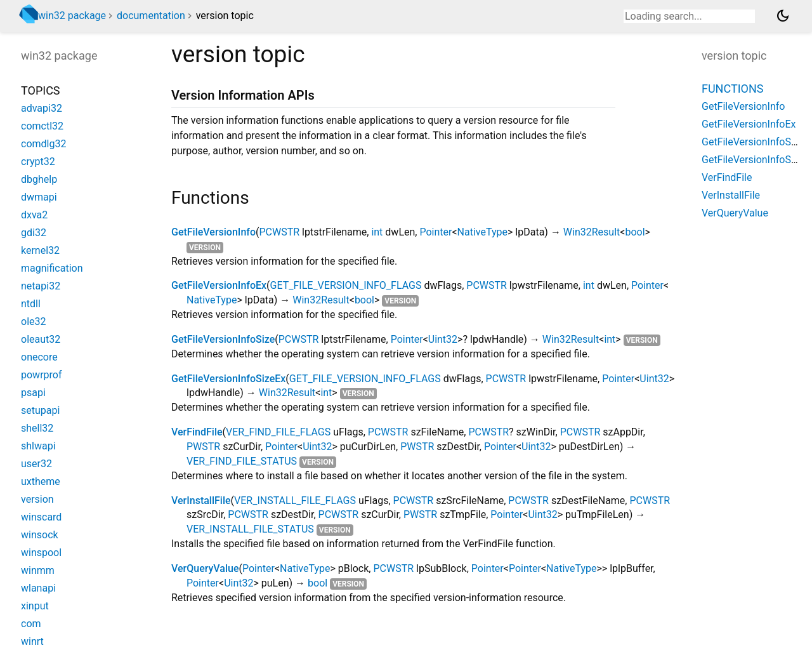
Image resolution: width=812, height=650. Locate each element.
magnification (52, 268)
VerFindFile (197, 432)
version (205, 248)
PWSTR (203, 447)
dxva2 (34, 215)
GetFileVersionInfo (213, 232)
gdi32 (34, 233)
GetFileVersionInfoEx (219, 285)
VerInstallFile (201, 501)
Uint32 (443, 339)
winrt (32, 641)
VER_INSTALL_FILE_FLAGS (295, 501)
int (377, 232)
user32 (36, 464)
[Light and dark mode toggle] (783, 16)
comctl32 (42, 126)
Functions (732, 89)
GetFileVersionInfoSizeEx (228, 379)
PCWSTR (280, 232)
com (31, 624)
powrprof (42, 375)
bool (635, 232)
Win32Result (592, 232)
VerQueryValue (205, 568)
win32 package (72, 16)
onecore (39, 357)
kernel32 (40, 250)
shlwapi (38, 446)
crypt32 (38, 162)
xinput (35, 606)
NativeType (482, 232)
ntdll (31, 304)
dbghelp (39, 179)
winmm (38, 570)
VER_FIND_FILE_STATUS (242, 461)
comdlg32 (43, 144)
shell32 (37, 428)
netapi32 (41, 286)
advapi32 (42, 108)
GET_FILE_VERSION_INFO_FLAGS (346, 285)
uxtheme (41, 481)
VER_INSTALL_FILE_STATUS (250, 529)
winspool (41, 553)
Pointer (435, 232)
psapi (33, 393)
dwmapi (39, 197)
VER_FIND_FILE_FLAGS (278, 432)
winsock (40, 535)
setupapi (40, 410)
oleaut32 (41, 339)
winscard (41, 517)
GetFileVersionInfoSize (223, 339)
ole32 (33, 322)
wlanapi (38, 588)
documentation (151, 16)
